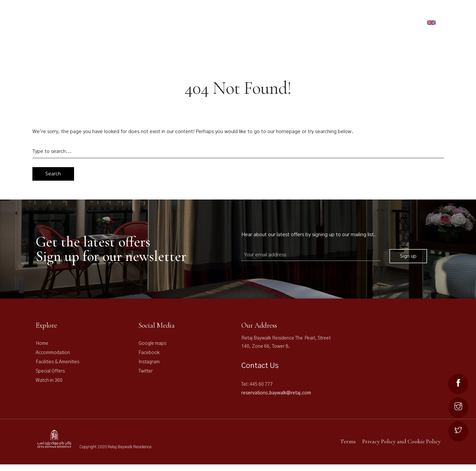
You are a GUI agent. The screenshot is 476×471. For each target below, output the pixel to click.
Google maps (152, 344)
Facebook (149, 353)
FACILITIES (303, 14)
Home (42, 344)
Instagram (149, 362)
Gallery (362, 14)
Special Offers (50, 371)
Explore (46, 325)
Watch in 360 (49, 380)
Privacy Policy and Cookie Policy (401, 441)
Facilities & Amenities (58, 362)
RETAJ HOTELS (211, 14)
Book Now (407, 23)
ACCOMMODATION (257, 14)
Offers (331, 14)
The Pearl (397, 14)
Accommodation (53, 353)
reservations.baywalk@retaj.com (276, 393)
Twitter (146, 371)
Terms (348, 441)
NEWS (429, 14)
